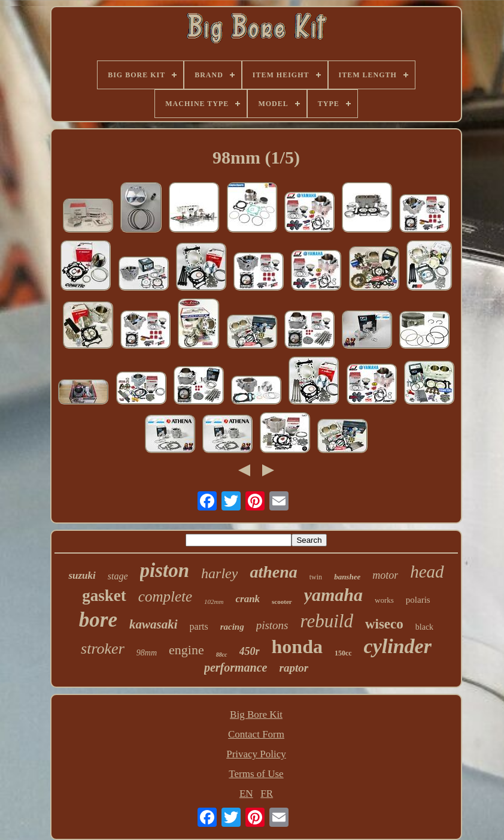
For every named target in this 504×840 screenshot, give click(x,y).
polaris (418, 600)
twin (316, 577)
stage (118, 576)
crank (248, 599)
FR (267, 794)
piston (165, 570)
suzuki (82, 575)
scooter (282, 602)
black (424, 627)
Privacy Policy (256, 754)
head (427, 572)
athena (273, 572)
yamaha (333, 595)
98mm (147, 653)
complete (165, 596)
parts (199, 626)
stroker (103, 649)
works (384, 600)
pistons (272, 625)
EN (246, 794)
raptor (294, 668)
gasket (104, 596)
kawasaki (154, 624)
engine (186, 650)
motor (385, 575)
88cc (222, 655)
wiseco (384, 624)
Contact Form (256, 734)
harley (219, 573)
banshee (347, 577)
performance (236, 667)
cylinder (398, 646)
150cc (343, 653)
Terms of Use (256, 774)
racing (232, 627)
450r (250, 651)
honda (297, 646)
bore (98, 620)
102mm (214, 602)
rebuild (327, 621)
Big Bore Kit (256, 714)
